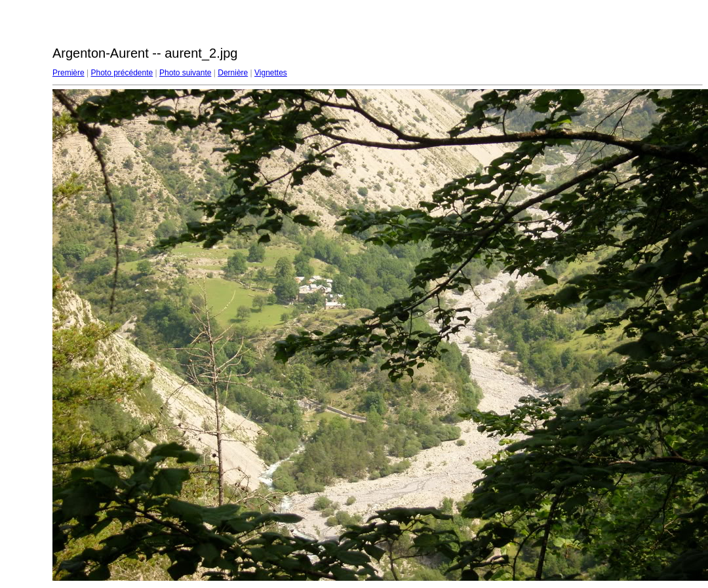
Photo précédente (122, 73)
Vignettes (271, 73)
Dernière (233, 73)
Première (69, 73)
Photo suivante (185, 73)
